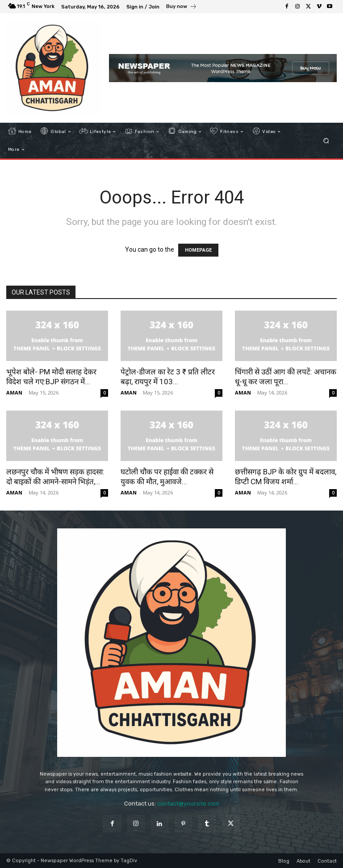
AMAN (14, 392)
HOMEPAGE (198, 250)
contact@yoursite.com (188, 804)
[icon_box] (182, 8)
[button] (326, 141)
